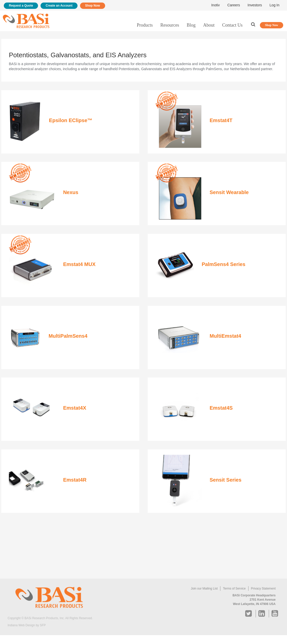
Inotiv (215, 5)
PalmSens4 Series (223, 264)
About (209, 25)
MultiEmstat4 (225, 336)
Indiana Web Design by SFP (27, 625)
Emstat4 (219, 408)
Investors (255, 5)
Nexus (71, 192)
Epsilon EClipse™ (71, 120)
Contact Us (232, 25)
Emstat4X (75, 408)
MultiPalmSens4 (68, 336)
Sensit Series (225, 480)
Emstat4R (75, 480)
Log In (274, 5)
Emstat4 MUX (79, 264)
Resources (170, 25)
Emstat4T (221, 120)
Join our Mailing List (204, 589)
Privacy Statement (263, 589)
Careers (234, 5)
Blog (191, 25)
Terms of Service (234, 589)
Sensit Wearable (229, 192)
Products (145, 25)
